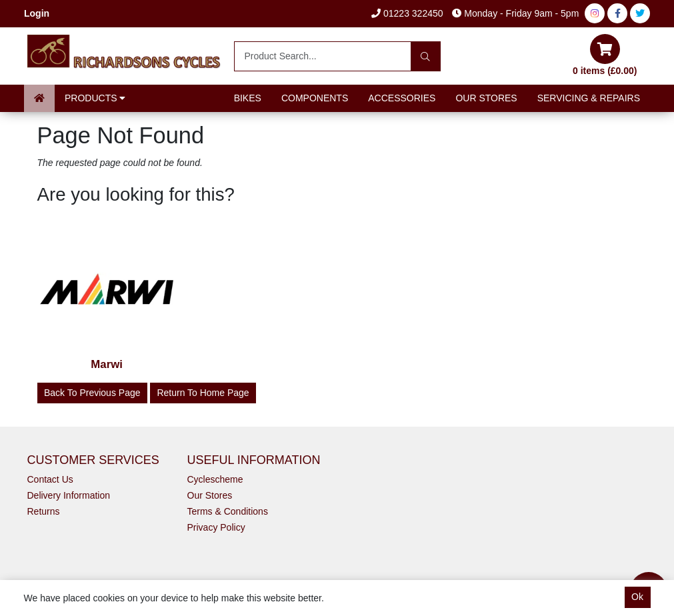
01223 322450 (407, 13)
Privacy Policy (216, 527)
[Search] (426, 56)
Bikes (248, 98)
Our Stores (486, 98)
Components (315, 98)
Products (95, 98)
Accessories (402, 98)
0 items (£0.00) (605, 55)
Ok (637, 597)
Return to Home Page (203, 393)
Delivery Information (69, 495)
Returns (44, 511)
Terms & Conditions (228, 511)
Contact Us (50, 479)
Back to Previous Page (92, 393)
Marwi (107, 364)
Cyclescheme (215, 479)
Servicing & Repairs (589, 98)
